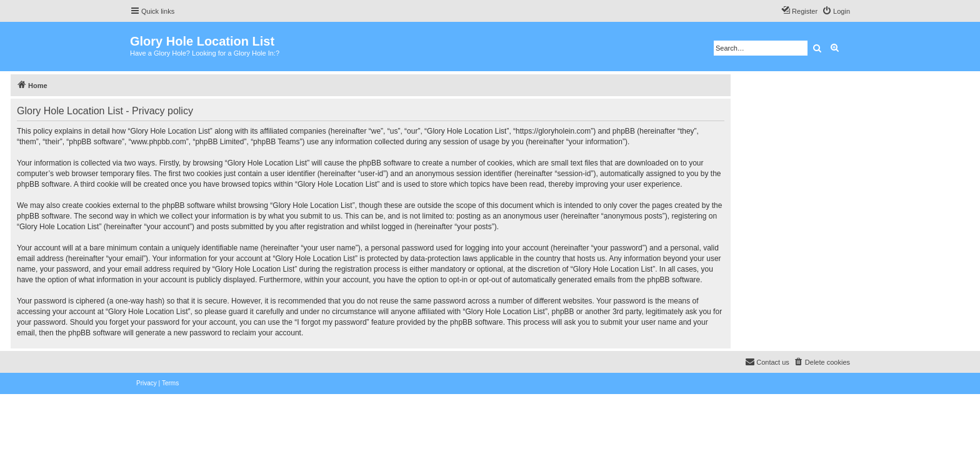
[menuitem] (836, 11)
